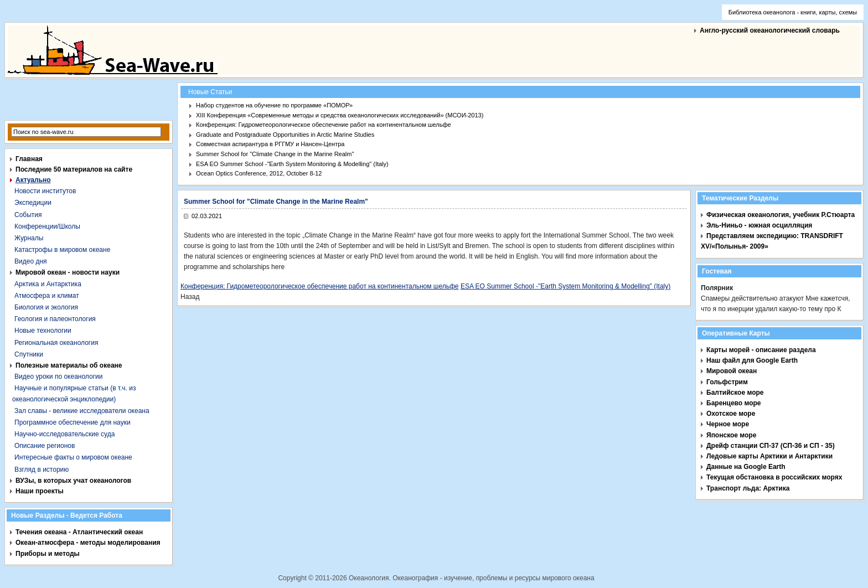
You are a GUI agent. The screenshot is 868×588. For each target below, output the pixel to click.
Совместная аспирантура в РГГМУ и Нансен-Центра (270, 144)
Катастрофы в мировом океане (62, 250)
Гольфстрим (727, 382)
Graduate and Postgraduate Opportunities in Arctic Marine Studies (285, 135)
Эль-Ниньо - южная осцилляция (759, 225)
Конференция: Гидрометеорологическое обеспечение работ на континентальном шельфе (324, 125)
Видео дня (31, 261)
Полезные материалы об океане (69, 365)
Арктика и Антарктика (48, 284)
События (28, 215)
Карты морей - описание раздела (761, 350)
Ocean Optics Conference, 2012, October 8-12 (259, 173)
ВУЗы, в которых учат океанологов (73, 481)
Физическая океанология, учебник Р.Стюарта (781, 215)
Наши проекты (40, 491)
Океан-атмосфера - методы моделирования (88, 543)
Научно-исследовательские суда (64, 434)
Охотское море (731, 414)
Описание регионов (45, 446)
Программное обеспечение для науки (73, 422)
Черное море (728, 424)
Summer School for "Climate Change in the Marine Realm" (275, 154)
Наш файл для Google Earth (752, 360)
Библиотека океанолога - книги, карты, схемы (793, 12)
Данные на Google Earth (746, 467)
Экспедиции (33, 203)
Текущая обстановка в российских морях (774, 477)
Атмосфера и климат (47, 296)
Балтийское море (735, 393)
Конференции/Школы (47, 226)
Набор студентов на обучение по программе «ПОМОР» (274, 105)
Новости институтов (45, 191)
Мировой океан (732, 371)
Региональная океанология (56, 343)
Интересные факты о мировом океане (73, 457)
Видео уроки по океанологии (58, 376)
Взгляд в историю (42, 470)
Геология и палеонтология (55, 319)
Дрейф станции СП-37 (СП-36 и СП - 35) (771, 446)
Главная (29, 159)
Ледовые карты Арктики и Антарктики (769, 456)
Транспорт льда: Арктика (748, 488)
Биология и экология (46, 307)
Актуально (33, 180)
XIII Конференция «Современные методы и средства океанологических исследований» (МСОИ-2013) (340, 115)
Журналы (29, 238)
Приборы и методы (48, 554)
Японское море (731, 435)
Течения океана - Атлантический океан (79, 532)
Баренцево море (734, 403)
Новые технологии (43, 331)
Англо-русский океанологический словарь (770, 30)
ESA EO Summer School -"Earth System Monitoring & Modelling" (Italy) (292, 164)
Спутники (29, 354)
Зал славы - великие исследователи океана (82, 411)
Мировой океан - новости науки (68, 272)
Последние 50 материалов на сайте (74, 169)
